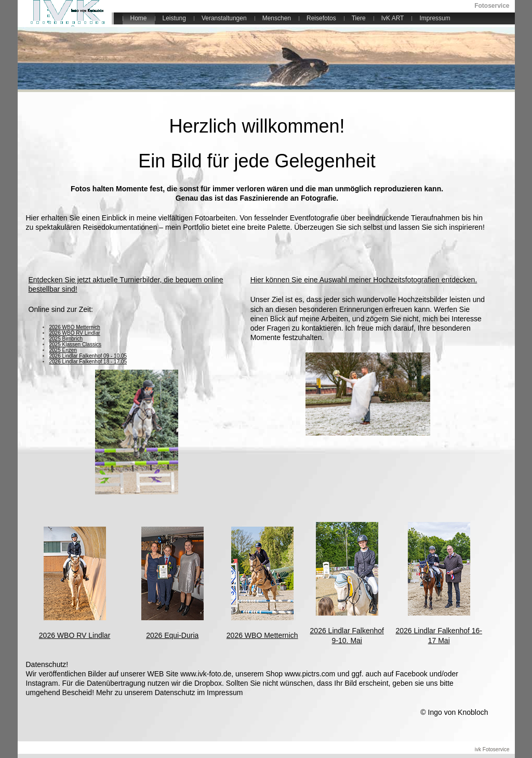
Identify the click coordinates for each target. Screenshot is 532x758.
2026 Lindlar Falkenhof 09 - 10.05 (88, 356)
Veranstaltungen (224, 18)
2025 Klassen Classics (76, 344)
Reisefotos (321, 18)
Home (139, 18)
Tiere (359, 18)
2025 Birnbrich (66, 339)
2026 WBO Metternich (75, 327)
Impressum (435, 18)
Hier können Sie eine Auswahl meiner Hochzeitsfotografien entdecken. (364, 280)
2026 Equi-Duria (172, 635)
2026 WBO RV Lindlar (75, 333)
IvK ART (393, 18)
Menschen (277, 18)
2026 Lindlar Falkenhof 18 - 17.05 (88, 362)
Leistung (174, 18)
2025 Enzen (63, 350)
